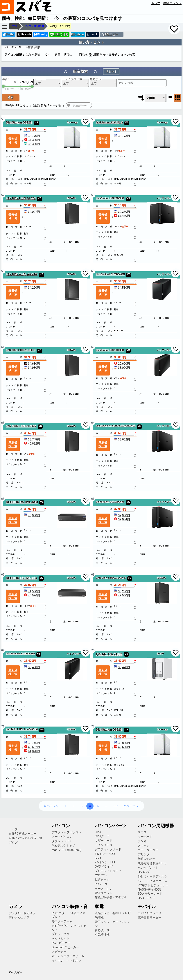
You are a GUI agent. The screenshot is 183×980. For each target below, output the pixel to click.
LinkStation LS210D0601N (20, 654)
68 (93, 575)
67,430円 (122, 216)
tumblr (92, 35)
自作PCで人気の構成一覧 (26, 838)
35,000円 (122, 368)
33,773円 (122, 136)
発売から (95, 79)
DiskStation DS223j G (109, 122)
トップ (156, 3)
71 (3, 726)
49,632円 (32, 444)
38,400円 (32, 667)
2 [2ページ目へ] (73, 806)
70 (93, 650)
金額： (6, 79)
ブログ (13, 842)
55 (3, 119)
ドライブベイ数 (72, 79)
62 (93, 347)
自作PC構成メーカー (23, 834)
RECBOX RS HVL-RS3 (22, 502)
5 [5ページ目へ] (98, 806)
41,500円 (32, 591)
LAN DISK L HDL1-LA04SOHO (22, 729)
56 (93, 119)
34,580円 (122, 288)
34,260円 (32, 288)
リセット (111, 72)
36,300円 (32, 144)
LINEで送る (59, 35)
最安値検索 (13, 141)
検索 (11, 97)
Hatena (78, 34)
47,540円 (122, 595)
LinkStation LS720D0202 (110, 198)
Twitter (9, 35)
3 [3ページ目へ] (82, 806)
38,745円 (32, 439)
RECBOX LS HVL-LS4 (22, 578)
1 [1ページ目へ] (65, 806)
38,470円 (122, 667)
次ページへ (131, 806)
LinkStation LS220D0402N (110, 274)
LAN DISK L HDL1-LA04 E (111, 578)
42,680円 (122, 747)
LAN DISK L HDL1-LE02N (21, 426)
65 (3, 499)
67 (3, 575)
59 (3, 271)
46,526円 (32, 595)
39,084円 (122, 519)
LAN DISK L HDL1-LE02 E (21, 350)
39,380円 (122, 212)
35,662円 (122, 439)
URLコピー (111, 34)
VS (36, 122)
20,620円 (122, 364)
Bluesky (41, 35)
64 (93, 423)
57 (3, 195)
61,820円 (32, 751)
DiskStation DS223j (19, 122)
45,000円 (32, 515)
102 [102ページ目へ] (116, 806)
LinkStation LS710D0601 (110, 502)
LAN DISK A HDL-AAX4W (22, 274)
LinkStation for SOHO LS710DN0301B (116, 426)
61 (3, 347)
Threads (24, 35)
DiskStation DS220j (109, 730)
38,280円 (122, 591)
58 (93, 195)
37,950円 (122, 515)
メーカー (40, 79)
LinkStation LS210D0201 (110, 350)
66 (93, 499)
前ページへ (51, 806)
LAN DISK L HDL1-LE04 (21, 198)
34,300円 (32, 140)
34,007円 (32, 212)
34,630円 (32, 364)
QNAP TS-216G (109, 654)
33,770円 (32, 136)
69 (3, 650)
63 (3, 423)
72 (93, 726)
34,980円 (32, 368)
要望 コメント (172, 3)
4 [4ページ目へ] (90, 806)
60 (93, 271)
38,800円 (122, 743)
